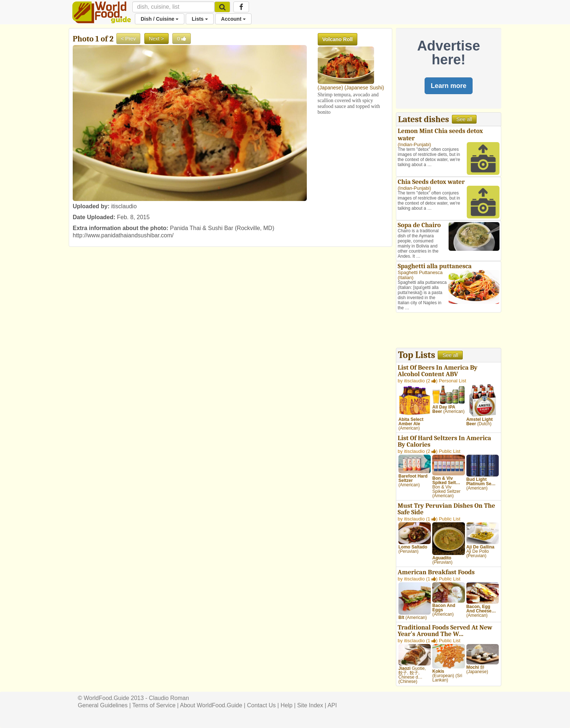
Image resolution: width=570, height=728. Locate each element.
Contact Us (261, 705)
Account (233, 19)
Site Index (310, 705)
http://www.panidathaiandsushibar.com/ (123, 235)
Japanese (330, 88)
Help (287, 705)
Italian (406, 277)
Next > (156, 39)
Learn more (449, 86)
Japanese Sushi (364, 88)
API (332, 705)
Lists (200, 19)
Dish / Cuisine (160, 19)
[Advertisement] (449, 331)
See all (464, 119)
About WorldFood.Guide (211, 705)
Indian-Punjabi (414, 144)
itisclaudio (124, 206)
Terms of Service (154, 705)
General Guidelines (103, 705)
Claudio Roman (169, 698)
